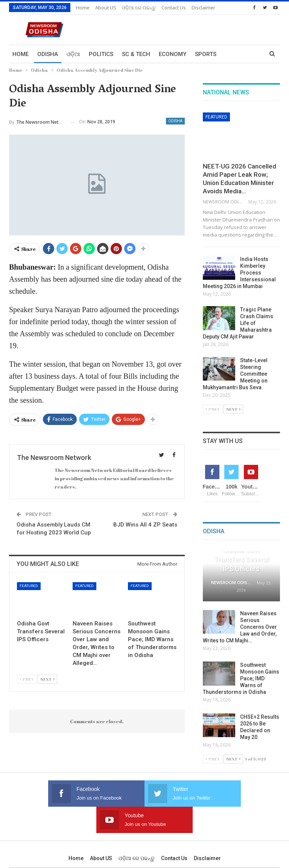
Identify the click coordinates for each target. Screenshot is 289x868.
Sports (206, 54)
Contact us (174, 832)
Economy (173, 54)
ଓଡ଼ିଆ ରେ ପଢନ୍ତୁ (139, 8)
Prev (27, 679)
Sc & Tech (136, 54)
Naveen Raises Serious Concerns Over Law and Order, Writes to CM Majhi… (240, 627)
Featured (29, 586)
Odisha (48, 54)
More (170, 8)
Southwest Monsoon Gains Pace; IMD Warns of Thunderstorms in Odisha (241, 678)
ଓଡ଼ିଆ (73, 54)
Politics (101, 54)
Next (47, 679)
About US (106, 8)
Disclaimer (207, 832)
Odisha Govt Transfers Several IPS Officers (241, 559)
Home (83, 8)
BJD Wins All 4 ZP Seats (145, 525)
